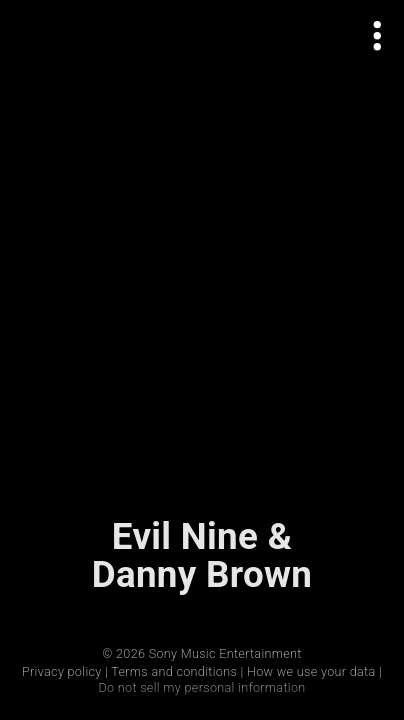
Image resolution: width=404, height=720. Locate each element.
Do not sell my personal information (201, 687)
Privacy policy (62, 671)
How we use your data (311, 671)
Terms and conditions (174, 671)
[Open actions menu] (377, 35)
